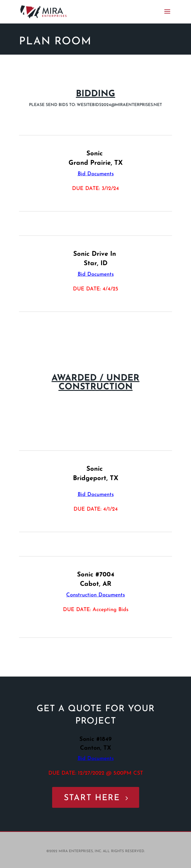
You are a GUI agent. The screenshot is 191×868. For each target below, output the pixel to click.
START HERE (92, 798)
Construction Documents (95, 595)
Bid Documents (96, 174)
